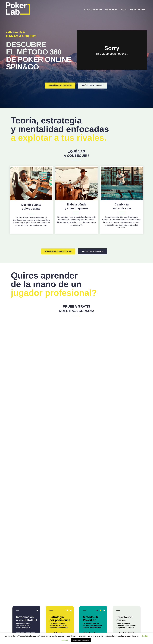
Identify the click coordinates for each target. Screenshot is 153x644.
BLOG (124, 10)
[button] (60, 86)
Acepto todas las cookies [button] (81, 640)
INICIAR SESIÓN (138, 10)
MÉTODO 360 (111, 10)
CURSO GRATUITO (93, 10)
